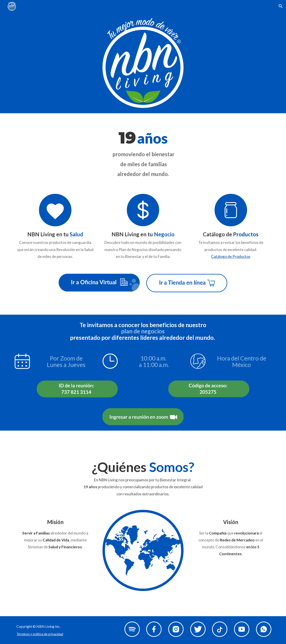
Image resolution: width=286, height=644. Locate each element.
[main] (143, 151)
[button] (281, 6)
